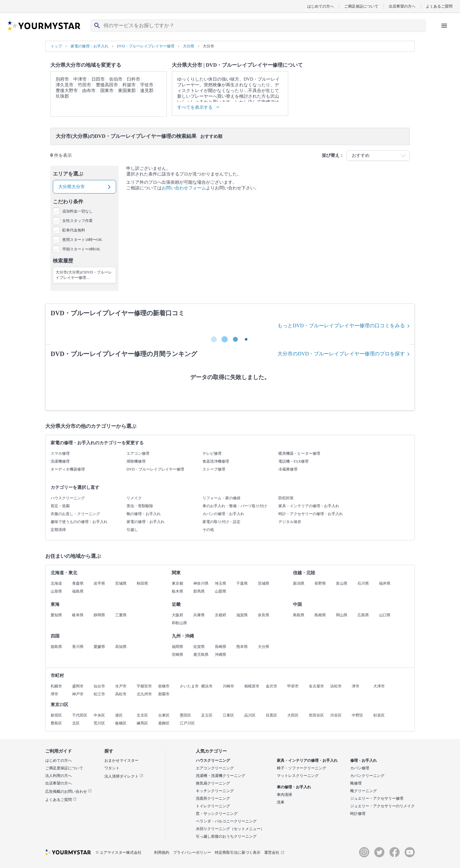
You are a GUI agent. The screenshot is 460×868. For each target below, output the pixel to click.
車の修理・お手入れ (294, 787)
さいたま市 (189, 686)
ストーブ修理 (214, 469)
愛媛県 (99, 647)
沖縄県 (221, 655)
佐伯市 (116, 79)
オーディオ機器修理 (68, 469)
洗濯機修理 (60, 461)
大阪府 (177, 615)
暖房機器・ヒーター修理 (299, 453)
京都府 (221, 615)
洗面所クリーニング (213, 798)
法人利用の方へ (59, 776)
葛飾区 (164, 723)
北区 (76, 723)
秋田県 (142, 583)
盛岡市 (78, 686)
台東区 (164, 715)
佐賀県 (199, 647)
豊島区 (56, 723)
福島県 (78, 591)
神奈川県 (201, 583)
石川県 (363, 583)
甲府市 (293, 686)
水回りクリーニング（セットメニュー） (230, 829)
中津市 (80, 79)
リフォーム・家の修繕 (221, 498)
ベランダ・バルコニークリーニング (226, 821)
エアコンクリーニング (215, 768)
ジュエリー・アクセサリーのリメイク (382, 806)
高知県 (121, 647)
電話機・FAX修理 (293, 461)
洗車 (281, 802)
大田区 (293, 715)
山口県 (385, 615)
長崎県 (221, 647)
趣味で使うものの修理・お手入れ (79, 522)
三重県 (121, 615)
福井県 (385, 583)
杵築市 (129, 85)
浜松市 (336, 686)
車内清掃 (284, 795)
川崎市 (228, 686)
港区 (119, 715)
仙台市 (99, 686)
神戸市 (78, 694)
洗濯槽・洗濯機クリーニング (221, 776)
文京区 (142, 715)
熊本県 (242, 647)
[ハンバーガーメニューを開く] (444, 26)
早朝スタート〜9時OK (81, 249)
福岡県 (177, 647)
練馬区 (142, 723)
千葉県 (242, 583)
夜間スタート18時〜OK (82, 240)
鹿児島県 (201, 655)
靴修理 (356, 783)
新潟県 (299, 583)
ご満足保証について (361, 6)
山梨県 (221, 591)
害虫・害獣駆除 (140, 506)
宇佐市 (147, 85)
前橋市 (164, 686)
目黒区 (271, 715)
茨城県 (264, 583)
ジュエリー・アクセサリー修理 (377, 798)
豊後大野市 (67, 91)
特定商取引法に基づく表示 (238, 853)
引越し (132, 530)
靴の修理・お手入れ (144, 514)
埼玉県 (221, 583)
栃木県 (177, 591)
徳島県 (56, 647)
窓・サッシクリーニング (217, 814)
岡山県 (342, 615)
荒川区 (99, 723)
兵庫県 (199, 615)
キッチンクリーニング (215, 791)
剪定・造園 (60, 506)
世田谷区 (316, 715)
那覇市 (164, 694)
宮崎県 (177, 655)
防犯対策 (286, 498)
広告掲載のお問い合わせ (68, 791)
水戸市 (121, 686)
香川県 (78, 647)
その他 (208, 530)
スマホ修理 (60, 453)
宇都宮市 (144, 686)
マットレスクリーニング (298, 776)
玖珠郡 (62, 96)
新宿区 (56, 715)
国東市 (107, 91)
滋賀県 (242, 615)
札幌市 (56, 686)
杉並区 (379, 715)
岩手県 (99, 583)
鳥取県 (299, 615)
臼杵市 (134, 79)
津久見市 (65, 85)
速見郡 (147, 91)
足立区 (207, 715)
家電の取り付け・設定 (221, 522)
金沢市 (271, 686)
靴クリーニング (364, 791)
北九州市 (144, 694)
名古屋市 (316, 686)
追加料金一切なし (78, 211)
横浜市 (207, 686)
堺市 (54, 694)
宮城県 (121, 583)
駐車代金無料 (74, 230)
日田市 (98, 79)
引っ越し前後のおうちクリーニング (226, 836)
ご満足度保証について (64, 768)
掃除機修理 (136, 461)
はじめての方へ (320, 6)
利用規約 (162, 853)
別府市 (62, 79)
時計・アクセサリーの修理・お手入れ (311, 514)
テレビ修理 (212, 453)
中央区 (99, 715)
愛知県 (56, 615)
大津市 (379, 686)
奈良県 (264, 615)
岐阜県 (78, 615)
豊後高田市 (107, 85)
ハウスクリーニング (68, 498)
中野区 (357, 715)
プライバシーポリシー (192, 853)
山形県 (56, 591)
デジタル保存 (290, 522)
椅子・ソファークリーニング (301, 768)
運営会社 (274, 853)
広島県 (363, 615)
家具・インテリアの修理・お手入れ (309, 506)
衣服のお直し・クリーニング (75, 514)
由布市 (89, 91)
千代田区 (80, 715)
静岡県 (99, 615)
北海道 (56, 583)
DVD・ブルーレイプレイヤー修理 (155, 469)
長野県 (320, 583)
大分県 (264, 647)
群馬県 (199, 591)
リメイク (134, 498)
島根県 (320, 615)
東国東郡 (127, 91)
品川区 (250, 715)
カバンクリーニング (367, 776)
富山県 (342, 583)
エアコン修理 (138, 453)
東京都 (177, 583)
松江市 (99, 694)
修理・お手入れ (364, 760)
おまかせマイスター (121, 760)
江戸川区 (187, 723)
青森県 (78, 583)
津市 (356, 686)
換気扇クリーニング (213, 783)
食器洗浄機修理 (216, 461)
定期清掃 (58, 530)
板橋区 (121, 723)
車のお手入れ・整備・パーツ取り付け (235, 506)
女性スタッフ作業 (78, 221)
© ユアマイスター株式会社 (119, 853)
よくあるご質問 (439, 6)
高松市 (121, 694)
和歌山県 (179, 623)
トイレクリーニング (213, 806)
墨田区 (185, 715)
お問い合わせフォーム (184, 188)
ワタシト (112, 768)
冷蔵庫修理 (288, 469)
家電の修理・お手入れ (146, 522)
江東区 (228, 715)
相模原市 (252, 686)
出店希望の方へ (402, 6)
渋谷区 (336, 715)
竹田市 (84, 85)
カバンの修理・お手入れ (223, 514)
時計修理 (358, 814)
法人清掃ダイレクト (124, 776)
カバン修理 (360, 768)
